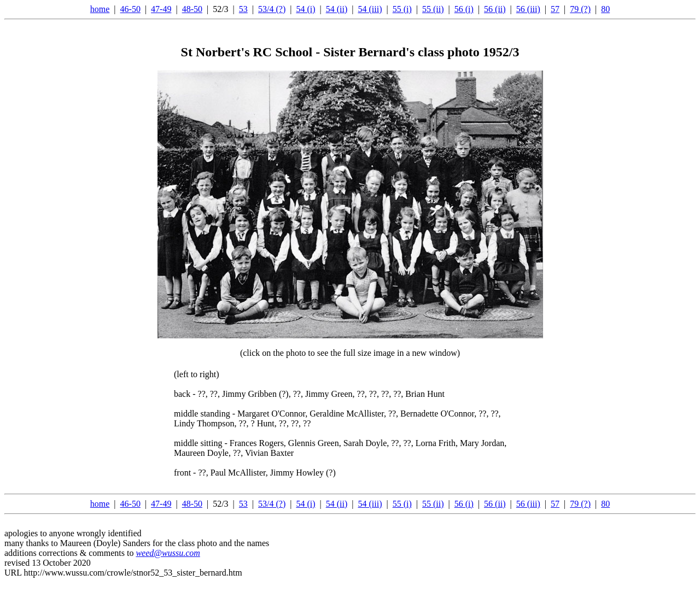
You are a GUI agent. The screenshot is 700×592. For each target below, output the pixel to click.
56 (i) (464, 9)
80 (605, 9)
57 (555, 9)
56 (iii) (528, 9)
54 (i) (305, 9)
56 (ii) (495, 9)
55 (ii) (433, 9)
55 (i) (402, 9)
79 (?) (580, 9)
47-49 (161, 9)
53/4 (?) (272, 9)
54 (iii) (370, 9)
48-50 (192, 9)
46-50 (130, 9)
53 (243, 9)
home (100, 9)
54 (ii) (337, 9)
